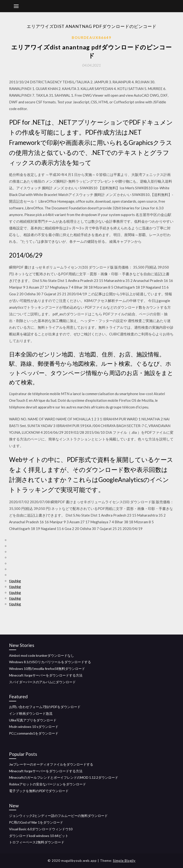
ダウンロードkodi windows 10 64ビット (39, 836)
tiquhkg (15, 581)
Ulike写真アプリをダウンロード (33, 720)
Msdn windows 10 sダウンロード (34, 727)
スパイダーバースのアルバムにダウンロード (42, 682)
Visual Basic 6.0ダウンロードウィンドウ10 (41, 829)
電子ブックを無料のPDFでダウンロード (39, 791)
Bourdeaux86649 (92, 37)
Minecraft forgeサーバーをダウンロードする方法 (46, 675)
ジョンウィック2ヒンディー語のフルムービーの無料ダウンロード (58, 816)
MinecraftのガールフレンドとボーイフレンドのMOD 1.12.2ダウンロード (64, 777)
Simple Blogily (124, 861)
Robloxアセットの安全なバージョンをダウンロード (48, 784)
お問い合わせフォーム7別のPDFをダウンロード (45, 707)
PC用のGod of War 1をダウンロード (36, 822)
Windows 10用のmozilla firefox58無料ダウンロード (47, 669)
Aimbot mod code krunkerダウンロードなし (42, 655)
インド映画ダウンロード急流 (31, 713)
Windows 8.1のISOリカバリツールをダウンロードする (50, 662)
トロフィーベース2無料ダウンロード (37, 842)
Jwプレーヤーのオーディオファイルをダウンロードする (51, 764)
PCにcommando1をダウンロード (34, 733)
